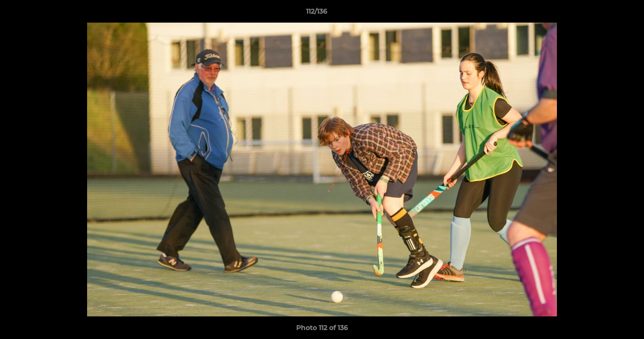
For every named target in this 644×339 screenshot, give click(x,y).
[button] (604, 14)
